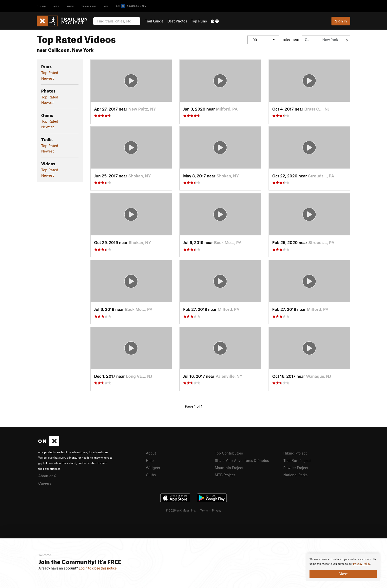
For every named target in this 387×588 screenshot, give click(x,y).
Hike (71, 6)
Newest (48, 78)
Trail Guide (154, 21)
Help (150, 460)
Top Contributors (229, 453)
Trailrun (89, 6)
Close (343, 574)
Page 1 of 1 (194, 406)
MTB (57, 6)
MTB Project (225, 475)
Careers (45, 483)
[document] (343, 567)
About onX (47, 476)
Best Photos (177, 21)
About (151, 453)
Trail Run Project (297, 460)
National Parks (295, 475)
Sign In (341, 21)
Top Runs (199, 21)
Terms (204, 510)
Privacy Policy (362, 564)
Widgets (153, 468)
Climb (41, 6)
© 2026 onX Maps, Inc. (181, 510)
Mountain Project (229, 468)
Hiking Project (295, 453)
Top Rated (50, 73)
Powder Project (296, 468)
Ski (106, 6)
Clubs (151, 475)
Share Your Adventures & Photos (242, 460)
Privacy (217, 510)
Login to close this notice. (98, 568)
